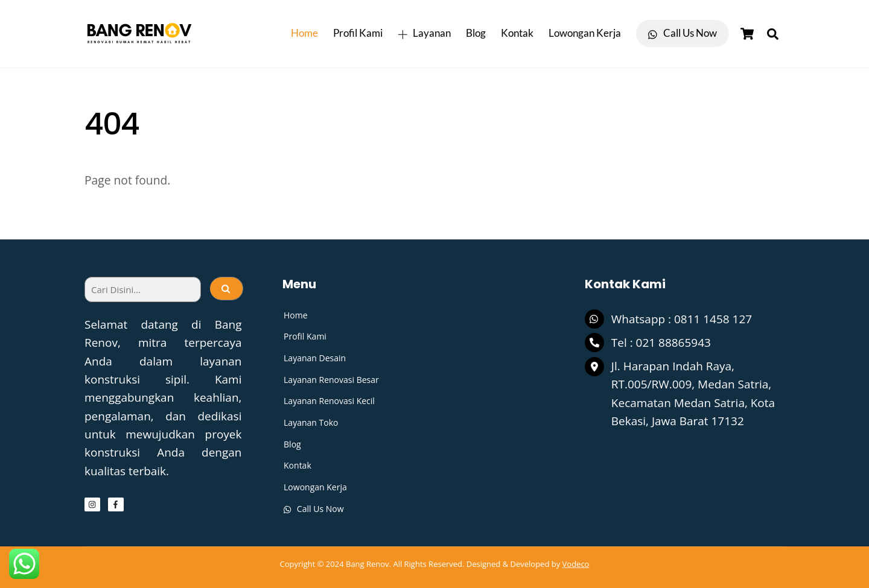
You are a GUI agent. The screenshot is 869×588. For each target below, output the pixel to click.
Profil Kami (358, 33)
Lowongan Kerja (585, 33)
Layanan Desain (315, 358)
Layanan (424, 33)
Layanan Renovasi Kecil (329, 401)
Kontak (517, 33)
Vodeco (576, 563)
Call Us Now (683, 33)
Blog (476, 33)
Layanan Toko (311, 422)
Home (304, 33)
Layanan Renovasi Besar (331, 380)
